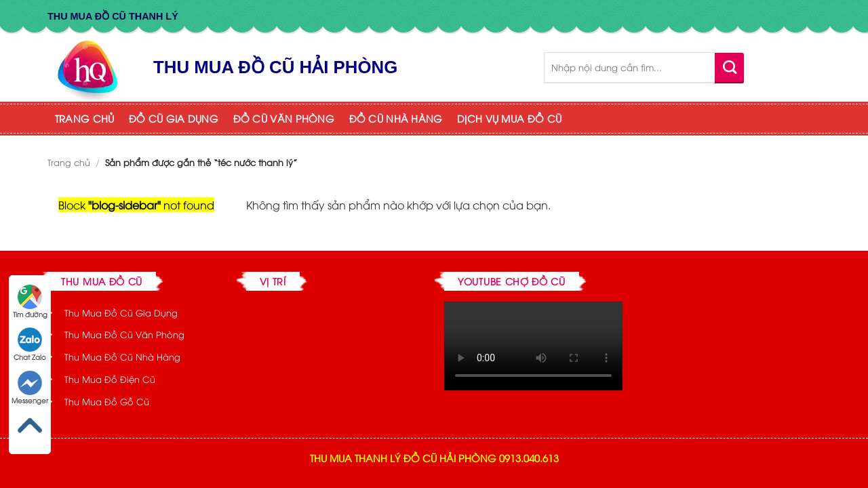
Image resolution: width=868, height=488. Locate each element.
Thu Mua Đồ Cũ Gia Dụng (121, 312)
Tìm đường (30, 302)
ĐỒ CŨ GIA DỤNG (174, 118)
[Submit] (729, 67)
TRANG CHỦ (85, 118)
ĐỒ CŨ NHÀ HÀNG (396, 118)
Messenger (30, 388)
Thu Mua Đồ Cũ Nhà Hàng (122, 357)
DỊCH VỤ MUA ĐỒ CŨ (509, 118)
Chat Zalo (30, 344)
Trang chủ (69, 162)
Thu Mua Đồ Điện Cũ (110, 379)
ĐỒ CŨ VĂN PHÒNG (284, 118)
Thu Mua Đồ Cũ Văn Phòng (124, 334)
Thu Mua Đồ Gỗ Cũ (107, 401)
